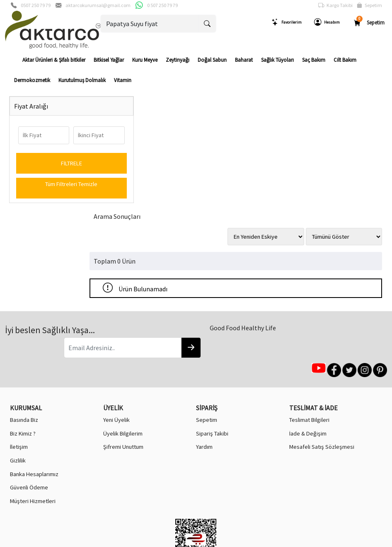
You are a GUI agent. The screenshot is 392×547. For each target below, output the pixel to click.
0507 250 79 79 (36, 5)
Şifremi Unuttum (123, 334)
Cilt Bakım (345, 60)
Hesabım (327, 22)
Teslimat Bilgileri (309, 307)
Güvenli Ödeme (29, 374)
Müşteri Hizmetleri (33, 387)
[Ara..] (150, 24)
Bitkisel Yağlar (109, 60)
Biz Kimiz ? (23, 320)
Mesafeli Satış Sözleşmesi (322, 334)
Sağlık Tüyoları (277, 60)
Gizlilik (18, 347)
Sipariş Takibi (212, 320)
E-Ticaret (188, 540)
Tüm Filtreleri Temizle (53, 184)
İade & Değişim (308, 320)
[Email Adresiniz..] (102, 254)
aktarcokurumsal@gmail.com (98, 5)
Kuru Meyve (145, 60)
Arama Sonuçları (133, 107)
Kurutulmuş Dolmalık (82, 80)
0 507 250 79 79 (162, 5)
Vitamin (123, 80)
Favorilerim (287, 22)
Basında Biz (24, 307)
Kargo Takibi (335, 5)
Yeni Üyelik (116, 307)
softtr (140, 540)
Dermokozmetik (32, 80)
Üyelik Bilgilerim (123, 320)
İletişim (19, 334)
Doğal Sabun (212, 60)
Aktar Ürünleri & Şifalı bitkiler (54, 60)
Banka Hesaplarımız (34, 361)
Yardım (204, 334)
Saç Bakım (314, 60)
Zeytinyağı (178, 60)
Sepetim (369, 5)
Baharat (244, 60)
